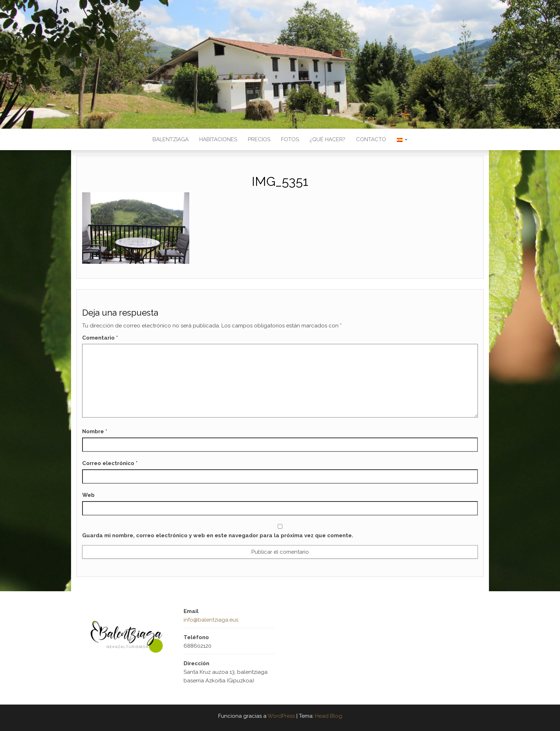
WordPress (281, 716)
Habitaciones (218, 139)
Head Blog (329, 716)
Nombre (95, 431)
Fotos (290, 139)
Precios (259, 139)
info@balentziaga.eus (211, 620)
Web (88, 495)
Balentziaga (171, 139)
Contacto (371, 139)
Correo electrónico (110, 463)
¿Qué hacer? (327, 139)
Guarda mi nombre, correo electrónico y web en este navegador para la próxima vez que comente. (218, 535)
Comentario (100, 338)
